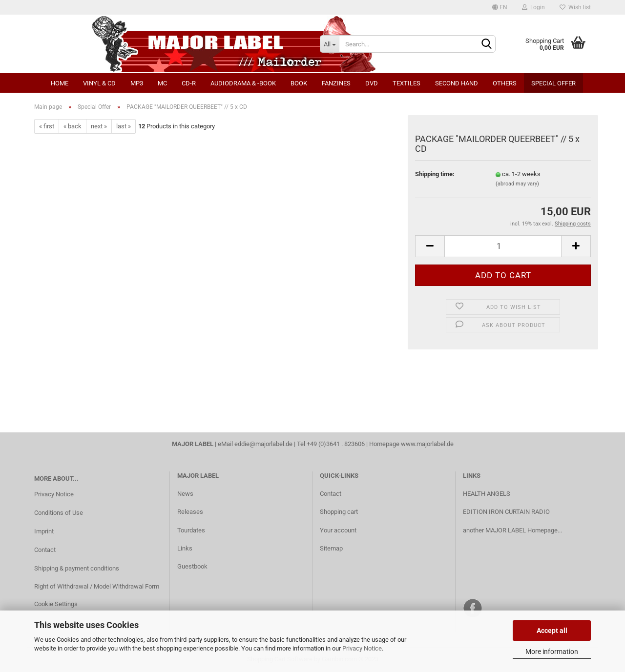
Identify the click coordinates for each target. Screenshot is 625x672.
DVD (372, 83)
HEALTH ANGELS (487, 494)
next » (99, 126)
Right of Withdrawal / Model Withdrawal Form (97, 586)
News (185, 494)
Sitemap (331, 548)
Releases (190, 512)
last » (124, 126)
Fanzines (336, 83)
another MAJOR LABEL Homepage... (512, 530)
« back (73, 126)
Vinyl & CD (99, 83)
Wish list (575, 7)
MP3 (137, 83)
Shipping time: (435, 174)
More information (552, 652)
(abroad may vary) (517, 184)
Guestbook (192, 566)
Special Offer (553, 83)
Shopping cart (339, 512)
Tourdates (191, 530)
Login (533, 7)
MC (162, 83)
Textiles (406, 83)
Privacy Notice (362, 648)
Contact (45, 550)
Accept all (552, 631)
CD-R (189, 83)
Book (299, 83)
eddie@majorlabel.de (263, 444)
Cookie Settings (56, 604)
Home (60, 83)
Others (505, 83)
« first (47, 126)
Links (185, 548)
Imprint (44, 531)
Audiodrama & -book (243, 83)
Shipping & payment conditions (77, 568)
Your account (338, 530)
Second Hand (457, 83)
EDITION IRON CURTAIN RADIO (506, 512)
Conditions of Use (59, 513)
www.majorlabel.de (427, 444)
